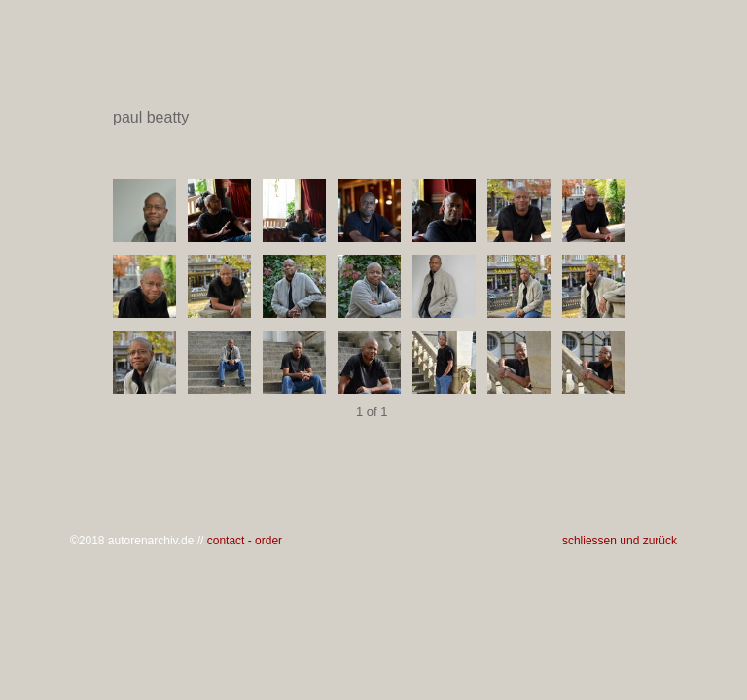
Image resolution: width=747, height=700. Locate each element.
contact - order (245, 541)
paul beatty (372, 118)
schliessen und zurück (620, 541)
